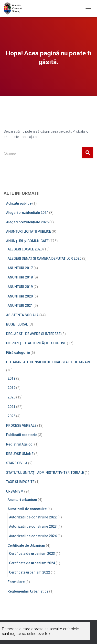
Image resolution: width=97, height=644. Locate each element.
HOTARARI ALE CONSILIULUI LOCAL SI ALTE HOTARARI (48, 362)
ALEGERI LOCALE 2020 (25, 249)
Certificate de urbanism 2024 (32, 563)
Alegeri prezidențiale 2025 (27, 222)
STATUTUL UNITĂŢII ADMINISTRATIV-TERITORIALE (45, 473)
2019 (11, 388)
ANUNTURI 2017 (20, 268)
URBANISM (15, 491)
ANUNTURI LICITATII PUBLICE (29, 231)
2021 (11, 407)
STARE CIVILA (17, 463)
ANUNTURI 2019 (20, 287)
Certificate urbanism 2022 (30, 572)
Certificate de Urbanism (26, 545)
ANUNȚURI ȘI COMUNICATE (27, 241)
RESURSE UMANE (20, 454)
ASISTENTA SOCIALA (22, 315)
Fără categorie (18, 353)
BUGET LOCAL (17, 324)
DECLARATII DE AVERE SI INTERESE (33, 334)
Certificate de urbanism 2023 (32, 554)
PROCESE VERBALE (21, 426)
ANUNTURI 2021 (20, 306)
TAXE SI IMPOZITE (20, 482)
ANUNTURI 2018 (20, 277)
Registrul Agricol (20, 444)
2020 (11, 397)
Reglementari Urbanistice (28, 591)
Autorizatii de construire (27, 509)
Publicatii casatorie (22, 435)
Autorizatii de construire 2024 (33, 536)
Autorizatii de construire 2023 (33, 526)
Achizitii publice (19, 203)
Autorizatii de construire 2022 (33, 517)
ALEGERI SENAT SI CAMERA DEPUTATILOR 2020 (44, 258)
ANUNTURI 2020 (20, 296)
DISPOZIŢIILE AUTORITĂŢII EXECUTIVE (36, 343)
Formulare (16, 582)
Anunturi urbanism (22, 500)
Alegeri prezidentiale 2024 (27, 213)
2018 (11, 378)
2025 (11, 416)
